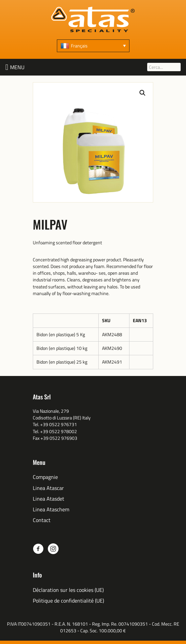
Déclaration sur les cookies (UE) (68, 590)
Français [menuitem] (79, 46)
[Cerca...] (164, 67)
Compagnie (45, 477)
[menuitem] (93, 46)
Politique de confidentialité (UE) (68, 601)
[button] (17, 67)
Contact (42, 520)
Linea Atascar (48, 488)
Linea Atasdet (49, 499)
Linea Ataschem (51, 509)
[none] (93, 46)
